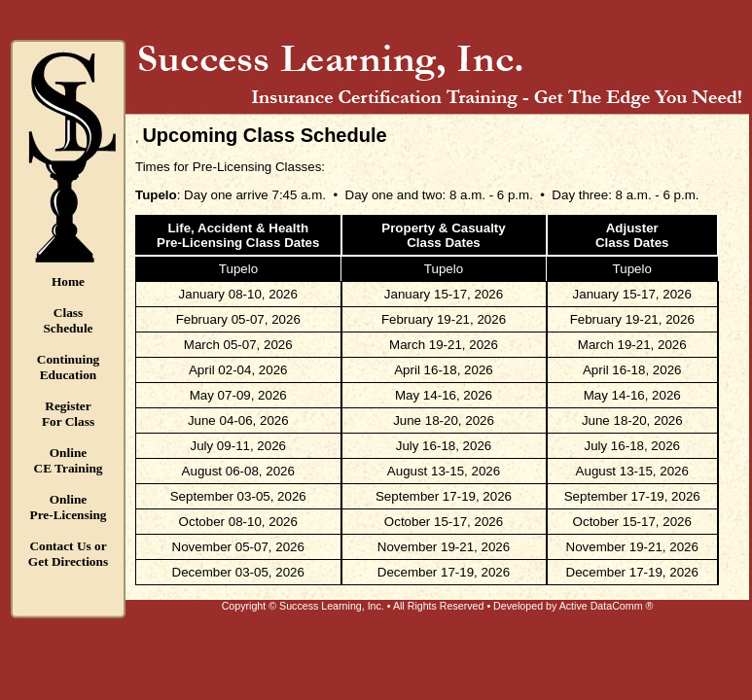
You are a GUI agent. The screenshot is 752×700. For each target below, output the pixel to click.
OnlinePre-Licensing (69, 507)
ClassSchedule (68, 320)
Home (68, 281)
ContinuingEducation (68, 367)
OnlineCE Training (69, 460)
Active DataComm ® (607, 606)
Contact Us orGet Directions (68, 554)
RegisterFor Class (68, 414)
